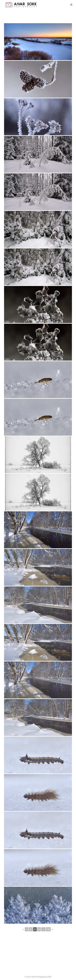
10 (48, 929)
